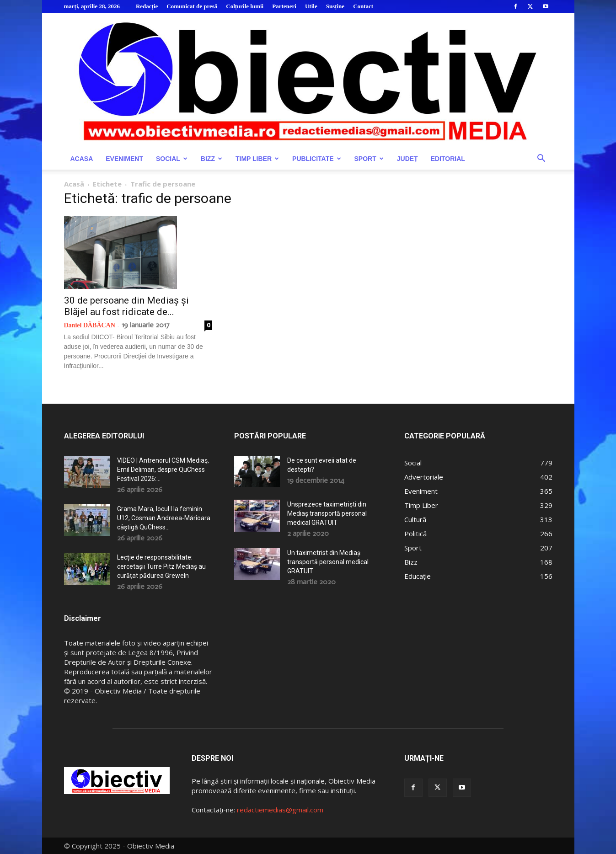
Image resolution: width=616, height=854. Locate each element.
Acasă (74, 184)
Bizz (212, 159)
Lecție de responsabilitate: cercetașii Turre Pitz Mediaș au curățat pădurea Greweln (161, 566)
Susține (335, 6)
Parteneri (284, 6)
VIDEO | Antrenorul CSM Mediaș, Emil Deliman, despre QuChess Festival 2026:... (163, 470)
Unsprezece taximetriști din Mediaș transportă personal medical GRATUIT (327, 513)
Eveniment (124, 159)
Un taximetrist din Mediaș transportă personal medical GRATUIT (328, 562)
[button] (541, 159)
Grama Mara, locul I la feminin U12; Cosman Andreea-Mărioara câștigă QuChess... (164, 518)
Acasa (82, 159)
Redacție (147, 6)
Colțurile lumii (245, 6)
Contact (363, 6)
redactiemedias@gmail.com (280, 810)
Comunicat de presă (192, 6)
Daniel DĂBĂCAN (90, 325)
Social (172, 159)
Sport (369, 159)
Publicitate (316, 159)
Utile (311, 6)
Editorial (448, 159)
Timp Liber (257, 159)
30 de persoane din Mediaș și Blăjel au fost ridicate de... (126, 306)
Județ (407, 159)
